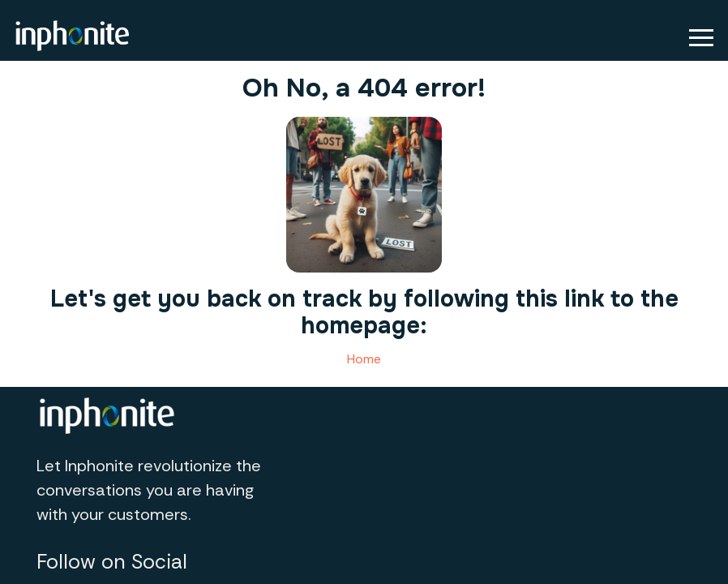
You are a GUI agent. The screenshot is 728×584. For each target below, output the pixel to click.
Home (364, 359)
